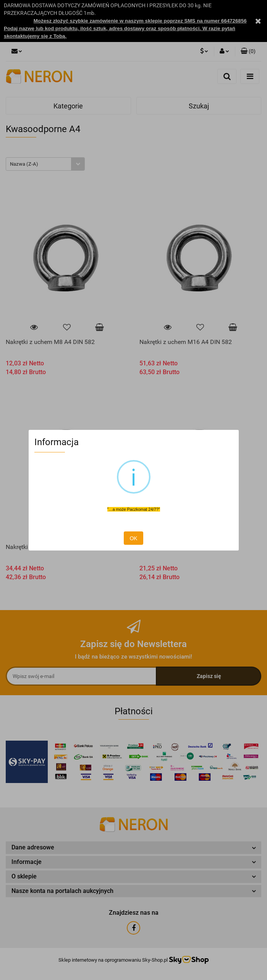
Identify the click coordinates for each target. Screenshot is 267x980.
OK (133, 538)
